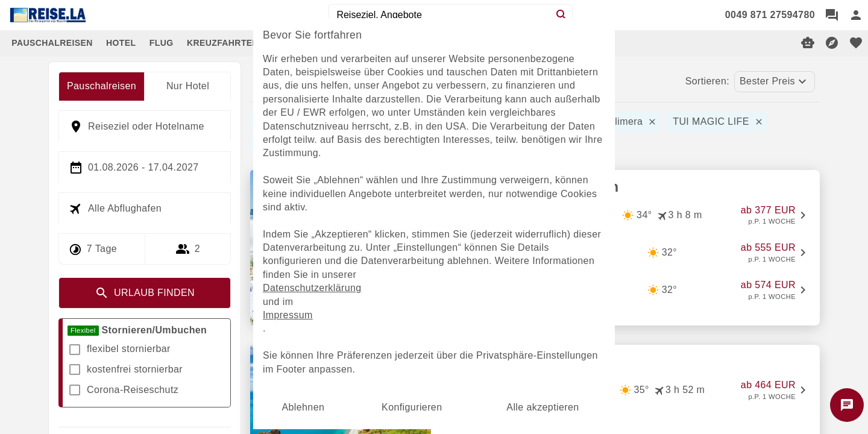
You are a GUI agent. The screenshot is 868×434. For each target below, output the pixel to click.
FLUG (162, 43)
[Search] (562, 15)
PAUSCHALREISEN (52, 43)
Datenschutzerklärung (312, 288)
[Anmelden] (856, 15)
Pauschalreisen (102, 86)
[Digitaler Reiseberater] (808, 43)
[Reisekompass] (832, 43)
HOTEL (121, 43)
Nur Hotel (188, 86)
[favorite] (856, 43)
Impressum (288, 315)
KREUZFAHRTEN (223, 43)
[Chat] (832, 15)
